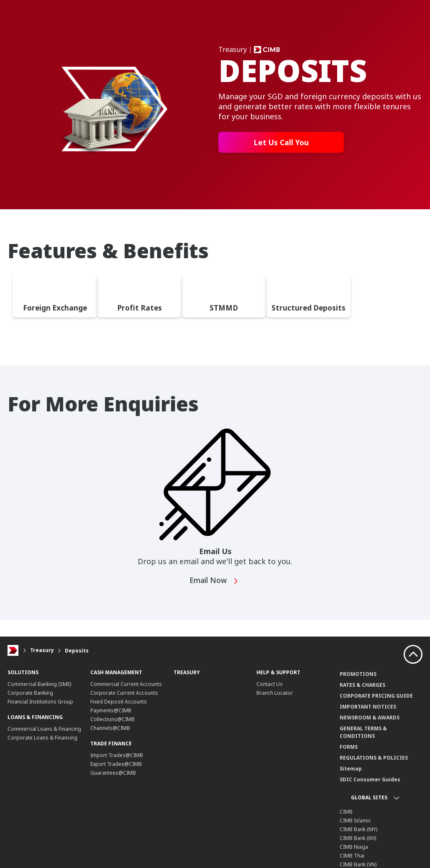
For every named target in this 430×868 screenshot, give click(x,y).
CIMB (346, 816)
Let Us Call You (281, 142)
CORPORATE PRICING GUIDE (376, 700)
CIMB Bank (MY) (358, 834)
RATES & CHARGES (362, 690)
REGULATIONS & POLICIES (374, 762)
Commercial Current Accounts (126, 689)
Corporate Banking (30, 697)
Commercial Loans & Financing (44, 733)
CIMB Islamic (355, 825)
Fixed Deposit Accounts (119, 706)
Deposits (77, 655)
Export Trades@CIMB (116, 769)
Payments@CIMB (111, 715)
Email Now (214, 586)
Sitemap (351, 773)
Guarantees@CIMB (113, 777)
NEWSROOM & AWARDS (370, 722)
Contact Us (270, 689)
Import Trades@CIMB (117, 760)
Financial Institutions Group (40, 706)
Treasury (42, 655)
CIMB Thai (352, 860)
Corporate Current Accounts (124, 697)
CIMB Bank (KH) (358, 843)
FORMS (349, 751)
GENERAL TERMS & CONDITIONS (363, 737)
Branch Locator (275, 697)
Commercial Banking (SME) (39, 689)
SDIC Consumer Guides (370, 784)
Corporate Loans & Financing (42, 742)
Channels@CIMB (110, 733)
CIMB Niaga (354, 851)
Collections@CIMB (113, 724)
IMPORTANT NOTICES (368, 711)
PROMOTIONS (358, 679)
